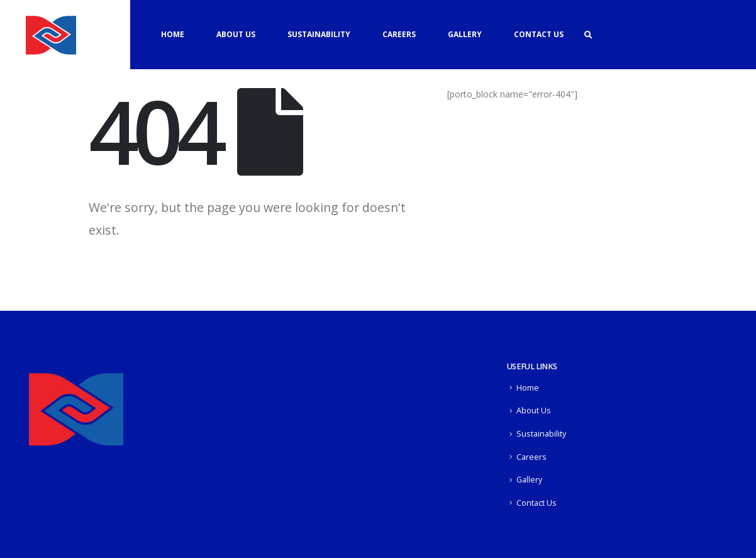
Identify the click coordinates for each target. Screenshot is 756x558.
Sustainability (319, 34)
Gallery (465, 34)
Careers (399, 34)
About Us (236, 34)
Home (173, 34)
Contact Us (539, 34)
